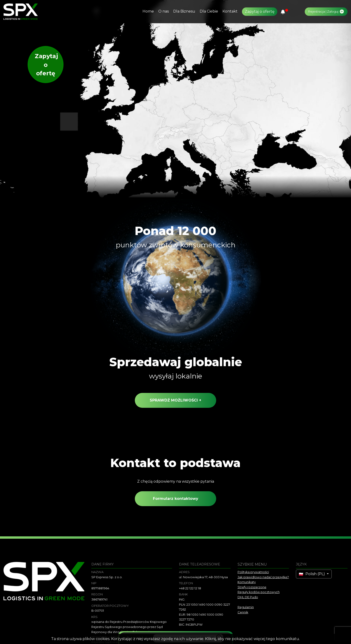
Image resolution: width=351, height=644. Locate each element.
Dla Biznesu (184, 11)
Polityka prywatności (253, 572)
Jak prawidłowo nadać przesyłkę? (263, 577)
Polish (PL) (312, 574)
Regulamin (246, 607)
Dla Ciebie (209, 11)
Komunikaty (247, 582)
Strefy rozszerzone (252, 587)
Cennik (243, 612)
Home (148, 11)
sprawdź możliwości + (175, 403)
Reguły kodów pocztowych (259, 592)
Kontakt (230, 11)
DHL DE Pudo (248, 597)
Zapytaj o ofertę (260, 12)
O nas (164, 11)
